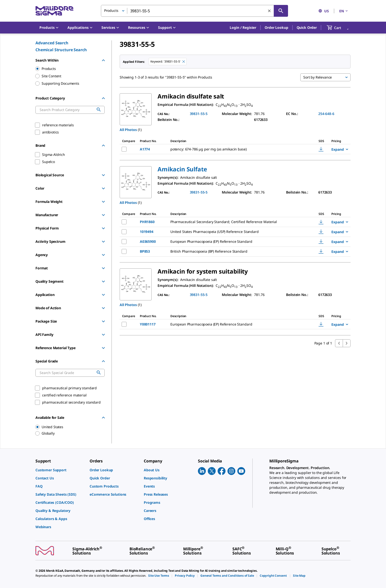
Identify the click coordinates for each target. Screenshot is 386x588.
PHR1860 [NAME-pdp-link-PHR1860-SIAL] (147, 222)
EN (344, 11)
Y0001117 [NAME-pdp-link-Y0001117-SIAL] (148, 324)
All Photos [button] (128, 130)
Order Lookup (276, 27)
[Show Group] (103, 175)
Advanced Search (52, 43)
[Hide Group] (103, 60)
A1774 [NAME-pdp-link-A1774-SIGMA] (145, 149)
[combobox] (194, 11)
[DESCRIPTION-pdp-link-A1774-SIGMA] (238, 149)
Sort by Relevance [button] (318, 77)
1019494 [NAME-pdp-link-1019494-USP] (147, 232)
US (324, 11)
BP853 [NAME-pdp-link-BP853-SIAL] (145, 251)
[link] (60, 470)
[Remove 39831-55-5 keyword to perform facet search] (184, 62)
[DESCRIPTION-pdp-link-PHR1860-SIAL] (238, 222)
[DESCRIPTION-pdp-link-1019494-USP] (238, 232)
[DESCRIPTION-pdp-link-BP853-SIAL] (238, 251)
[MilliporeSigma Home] (54, 11)
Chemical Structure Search (61, 50)
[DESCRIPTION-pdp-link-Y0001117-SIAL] (238, 324)
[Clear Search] (269, 11)
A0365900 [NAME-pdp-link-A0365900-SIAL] (148, 241)
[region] (68, 427)
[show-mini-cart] (338, 28)
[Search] (281, 11)
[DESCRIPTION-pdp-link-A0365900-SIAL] (238, 242)
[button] (243, 28)
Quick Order (307, 27)
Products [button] (111, 10)
